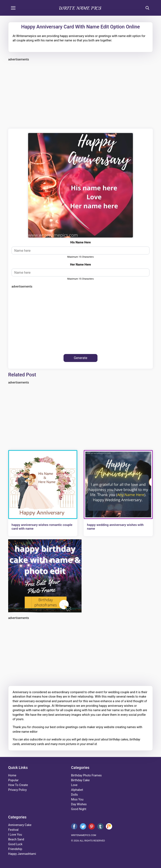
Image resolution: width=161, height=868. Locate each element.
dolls (74, 795)
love (74, 785)
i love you (15, 835)
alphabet (77, 790)
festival (13, 830)
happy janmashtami (22, 854)
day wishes (79, 804)
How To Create (18, 785)
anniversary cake (20, 825)
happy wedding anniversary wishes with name (115, 527)
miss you (77, 800)
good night (79, 809)
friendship (15, 849)
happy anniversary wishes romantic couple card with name (42, 527)
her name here (80, 265)
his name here (80, 242)
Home (12, 775)
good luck (15, 844)
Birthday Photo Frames (86, 775)
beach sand (16, 839)
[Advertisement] (80, 94)
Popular (13, 780)
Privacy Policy (18, 790)
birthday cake (80, 780)
